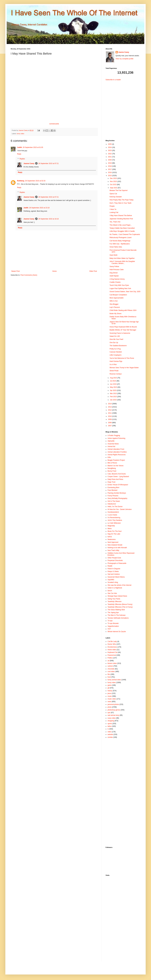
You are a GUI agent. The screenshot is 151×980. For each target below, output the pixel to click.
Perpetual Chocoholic (115, 560)
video (110, 732)
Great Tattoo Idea (116, 247)
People (112, 206)
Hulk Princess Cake (117, 270)
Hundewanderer (113, 512)
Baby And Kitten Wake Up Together (122, 258)
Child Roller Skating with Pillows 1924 (123, 310)
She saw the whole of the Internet (119, 585)
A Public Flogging (114, 435)
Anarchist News (113, 444)
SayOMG (111, 580)
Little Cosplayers (116, 355)
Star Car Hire (112, 593)
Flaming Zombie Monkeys (117, 493)
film (109, 674)
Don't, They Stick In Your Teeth (120, 203)
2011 (110, 413)
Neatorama (112, 539)
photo (110, 707)
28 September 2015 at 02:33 (35, 181)
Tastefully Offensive (115, 602)
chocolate (111, 669)
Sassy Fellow (114, 266)
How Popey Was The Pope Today (122, 200)
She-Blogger (114, 304)
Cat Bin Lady (112, 641)
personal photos (113, 704)
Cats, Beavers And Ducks (117, 474)
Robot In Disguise (114, 569)
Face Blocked (112, 490)
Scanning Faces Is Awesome (120, 333)
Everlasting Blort (113, 488)
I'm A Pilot (113, 365)
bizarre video (112, 663)
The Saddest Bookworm (118, 346)
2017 (110, 169)
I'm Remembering (114, 518)
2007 (110, 426)
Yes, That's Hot (115, 222)
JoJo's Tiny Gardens (115, 520)
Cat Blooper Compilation (118, 295)
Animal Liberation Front (116, 449)
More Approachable (117, 298)
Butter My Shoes (116, 314)
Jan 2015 (114, 400)
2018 (110, 166)
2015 (110, 176)
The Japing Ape (113, 613)
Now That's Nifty (113, 550)
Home (55, 271)
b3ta (109, 457)
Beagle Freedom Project (116, 460)
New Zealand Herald (115, 545)
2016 (110, 172)
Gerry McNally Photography (117, 498)
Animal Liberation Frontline (117, 452)
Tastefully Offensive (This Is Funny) (120, 607)
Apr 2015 (113, 390)
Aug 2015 (114, 378)
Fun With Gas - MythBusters (120, 244)
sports (110, 724)
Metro (110, 529)
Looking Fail (114, 212)
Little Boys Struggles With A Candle (122, 231)
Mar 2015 (114, 394)
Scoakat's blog (113, 582)
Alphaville (111, 441)
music (110, 696)
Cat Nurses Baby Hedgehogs (120, 241)
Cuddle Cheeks (115, 282)
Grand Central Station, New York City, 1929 (125, 292)
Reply (19, 154)
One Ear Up (114, 343)
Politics (110, 658)
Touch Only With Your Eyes (119, 285)
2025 (110, 144)
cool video (111, 672)
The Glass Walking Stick (116, 610)
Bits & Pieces (112, 463)
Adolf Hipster (114, 276)
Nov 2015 (114, 181)
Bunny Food (112, 471)
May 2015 (114, 387)
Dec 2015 (114, 178)
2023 (110, 150)
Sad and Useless (114, 574)
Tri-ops (110, 621)
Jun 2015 (114, 384)
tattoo (110, 726)
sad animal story (113, 715)
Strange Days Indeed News (117, 596)
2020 (110, 160)
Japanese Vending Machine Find (121, 219)
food (109, 677)
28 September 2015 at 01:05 (33, 147)
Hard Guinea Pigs (116, 361)
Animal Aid (111, 446)
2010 (110, 416)
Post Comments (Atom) (29, 275)
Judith (20, 147)
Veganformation (113, 626)
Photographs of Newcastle (117, 563)
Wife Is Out (114, 301)
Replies (22, 159)
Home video (112, 650)
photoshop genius (114, 710)
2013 (110, 407)
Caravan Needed (116, 352)
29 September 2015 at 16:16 (49, 219)
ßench (110, 591)
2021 (110, 157)
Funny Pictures (113, 496)
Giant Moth (114, 255)
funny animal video (114, 680)
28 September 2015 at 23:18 (39, 208)
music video (112, 699)
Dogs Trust (111, 482)
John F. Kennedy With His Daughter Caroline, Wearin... (122, 262)
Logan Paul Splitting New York (120, 288)
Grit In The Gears (114, 501)
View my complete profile (124, 59)
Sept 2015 (114, 188)
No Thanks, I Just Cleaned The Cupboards (125, 234)
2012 (110, 410)
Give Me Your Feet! (116, 339)
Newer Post (16, 271)
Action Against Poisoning (116, 438)
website (110, 734)
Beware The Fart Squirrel (119, 190)
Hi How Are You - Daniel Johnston (120, 509)
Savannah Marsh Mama (116, 577)
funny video (21, 134)
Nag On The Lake (114, 534)
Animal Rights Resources (117, 455)
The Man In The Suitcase (117, 615)
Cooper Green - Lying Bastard (118, 477)
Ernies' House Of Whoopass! (118, 485)
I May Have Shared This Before (121, 216)
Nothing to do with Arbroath (117, 548)
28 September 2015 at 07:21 (49, 163)
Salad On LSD (115, 336)
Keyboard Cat (112, 652)
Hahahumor (112, 504)
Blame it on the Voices (116, 466)
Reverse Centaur (116, 374)
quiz (109, 713)
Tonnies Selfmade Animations (118, 618)
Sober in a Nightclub (115, 588)
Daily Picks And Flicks (115, 479)
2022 (110, 154)
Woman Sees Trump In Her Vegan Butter (124, 368)
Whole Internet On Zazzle (117, 632)
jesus (109, 693)
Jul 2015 (113, 381)
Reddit (110, 566)
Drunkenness (112, 647)
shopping (111, 721)
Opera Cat (113, 194)
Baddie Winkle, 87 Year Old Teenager (123, 330)
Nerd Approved (113, 542)
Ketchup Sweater (116, 197)
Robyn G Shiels (113, 571)
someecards (54, 124)
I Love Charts (112, 515)
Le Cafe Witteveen (114, 523)
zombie (110, 737)
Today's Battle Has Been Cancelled (122, 228)
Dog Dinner (114, 273)
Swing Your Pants (114, 599)
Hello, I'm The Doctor (115, 507)
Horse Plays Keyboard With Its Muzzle (123, 327)
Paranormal (112, 655)
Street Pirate (114, 371)
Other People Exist (114, 558)
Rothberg (21, 181)
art (109, 661)
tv (108, 729)
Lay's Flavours (115, 307)
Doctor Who (112, 644)
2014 (110, 404)
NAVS (110, 537)
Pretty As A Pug (115, 349)
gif (108, 688)
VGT (109, 629)
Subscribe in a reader (113, 80)
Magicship (111, 526)
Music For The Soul (115, 531)
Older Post (93, 271)
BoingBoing (112, 468)
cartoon (110, 666)
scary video (112, 718)
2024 (110, 147)
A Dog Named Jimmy (117, 279)
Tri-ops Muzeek (113, 623)
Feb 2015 (114, 397)
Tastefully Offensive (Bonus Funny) (120, 604)
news (109, 702)
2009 (110, 419)
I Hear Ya (113, 209)
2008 (110, 423)
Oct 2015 (113, 185)
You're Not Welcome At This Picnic (122, 358)
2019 (110, 163)
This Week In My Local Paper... (121, 225)
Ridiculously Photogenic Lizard (120, 238)
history (110, 691)
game (110, 685)
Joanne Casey (23, 130)
